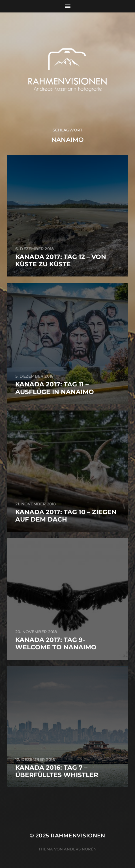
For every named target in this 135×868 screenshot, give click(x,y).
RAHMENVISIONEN (78, 836)
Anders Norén (80, 849)
